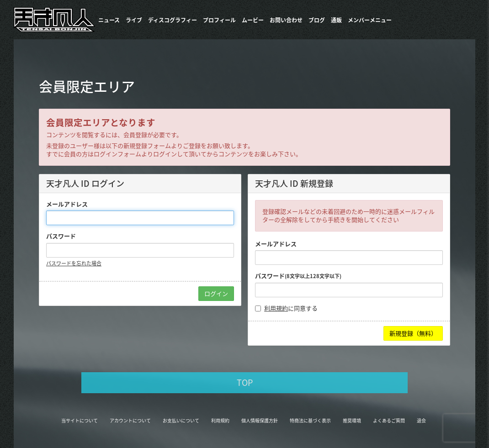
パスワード (61, 236)
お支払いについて (181, 420)
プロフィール (219, 20)
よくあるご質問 (389, 420)
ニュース (109, 20)
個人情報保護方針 (260, 420)
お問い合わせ (286, 20)
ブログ (317, 20)
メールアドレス (67, 204)
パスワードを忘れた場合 (74, 263)
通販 (336, 20)
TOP (245, 382)
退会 (421, 420)
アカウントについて (130, 420)
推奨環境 (352, 420)
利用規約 (276, 308)
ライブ (134, 20)
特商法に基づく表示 (310, 420)
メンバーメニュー (370, 20)
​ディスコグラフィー (173, 20)
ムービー (253, 20)
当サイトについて (80, 420)
